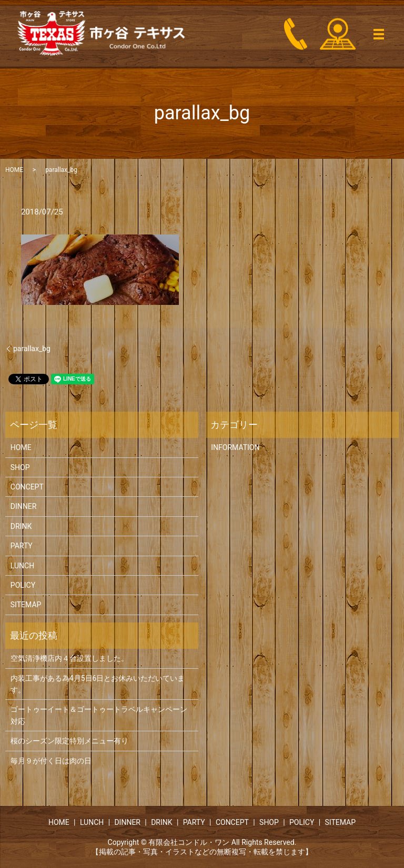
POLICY (23, 585)
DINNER (24, 506)
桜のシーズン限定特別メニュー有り (69, 741)
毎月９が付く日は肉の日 (51, 761)
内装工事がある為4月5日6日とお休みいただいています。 (98, 684)
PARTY (22, 546)
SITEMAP (26, 605)
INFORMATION (235, 447)
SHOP (20, 467)
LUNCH (22, 566)
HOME (14, 170)
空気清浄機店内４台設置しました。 (69, 658)
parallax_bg (32, 349)
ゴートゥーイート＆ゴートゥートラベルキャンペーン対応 (99, 715)
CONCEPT (27, 487)
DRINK (21, 526)
